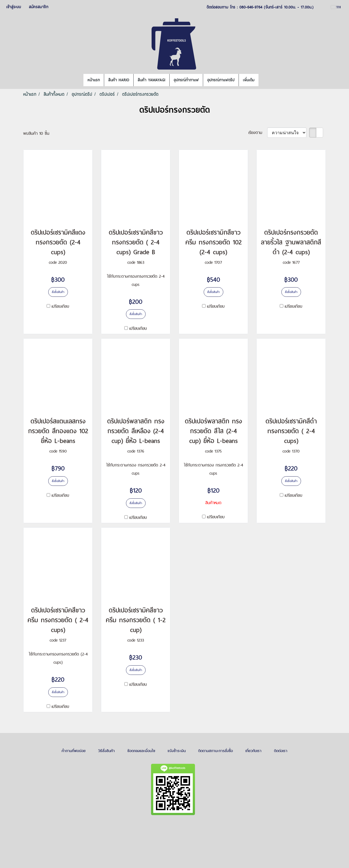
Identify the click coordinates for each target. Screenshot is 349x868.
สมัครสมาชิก (39, 7)
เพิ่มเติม (249, 80)
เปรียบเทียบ (60, 306)
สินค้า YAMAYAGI (151, 80)
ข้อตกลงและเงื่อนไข (141, 751)
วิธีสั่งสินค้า (106, 751)
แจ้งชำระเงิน (177, 751)
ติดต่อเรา (281, 751)
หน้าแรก (94, 80)
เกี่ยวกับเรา (253, 751)
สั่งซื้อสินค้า (58, 292)
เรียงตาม (258, 132)
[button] (263, 80)
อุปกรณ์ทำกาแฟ (186, 80)
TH (336, 7)
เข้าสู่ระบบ (14, 7)
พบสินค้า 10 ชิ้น (36, 133)
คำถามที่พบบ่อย (74, 751)
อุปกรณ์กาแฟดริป (221, 80)
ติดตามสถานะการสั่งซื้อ (216, 751)
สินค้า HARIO (119, 80)
